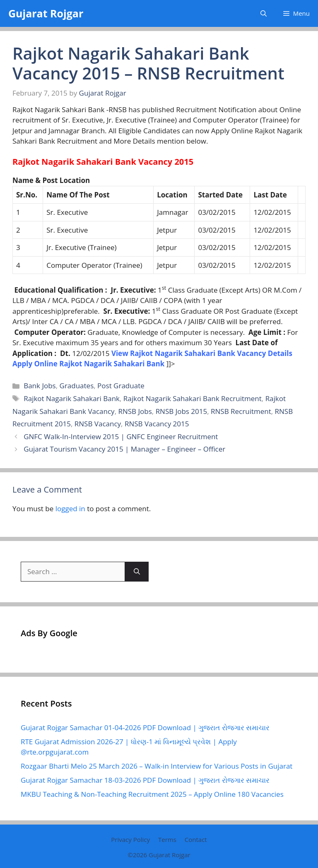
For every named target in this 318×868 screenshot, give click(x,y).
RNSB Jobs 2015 (182, 411)
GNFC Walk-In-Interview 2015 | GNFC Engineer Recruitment (121, 436)
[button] (264, 13)
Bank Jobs (40, 386)
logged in (70, 509)
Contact (196, 839)
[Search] (137, 572)
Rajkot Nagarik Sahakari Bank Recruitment (193, 398)
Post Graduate (121, 386)
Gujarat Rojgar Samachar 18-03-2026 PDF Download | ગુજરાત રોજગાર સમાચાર (145, 780)
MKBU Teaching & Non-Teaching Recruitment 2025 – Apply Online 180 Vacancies (152, 794)
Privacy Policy (130, 839)
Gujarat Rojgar (46, 13)
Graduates (77, 386)
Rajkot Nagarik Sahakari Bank (72, 398)
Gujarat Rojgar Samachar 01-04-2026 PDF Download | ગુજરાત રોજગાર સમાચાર (145, 727)
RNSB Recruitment (241, 411)
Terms (167, 839)
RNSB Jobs (135, 411)
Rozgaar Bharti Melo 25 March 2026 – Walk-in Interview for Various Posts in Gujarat (157, 766)
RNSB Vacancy (98, 424)
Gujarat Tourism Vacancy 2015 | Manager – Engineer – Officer (124, 449)
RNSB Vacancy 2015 (157, 424)
